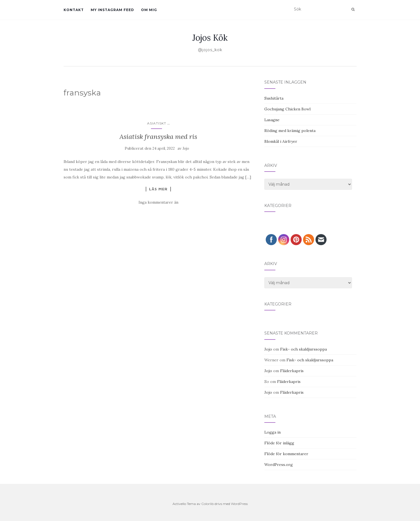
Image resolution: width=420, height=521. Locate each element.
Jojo (186, 148)
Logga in (272, 432)
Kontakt (74, 10)
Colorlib (208, 504)
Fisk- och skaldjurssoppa (303, 349)
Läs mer (158, 189)
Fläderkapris (292, 371)
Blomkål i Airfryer (281, 141)
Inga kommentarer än (158, 202)
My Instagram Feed (112, 10)
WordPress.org (279, 465)
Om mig (149, 10)
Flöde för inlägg (279, 443)
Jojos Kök (210, 38)
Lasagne (272, 120)
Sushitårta (274, 98)
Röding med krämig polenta (290, 131)
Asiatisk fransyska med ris (158, 137)
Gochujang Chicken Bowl (287, 109)
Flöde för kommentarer (286, 454)
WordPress (239, 504)
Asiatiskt (157, 123)
